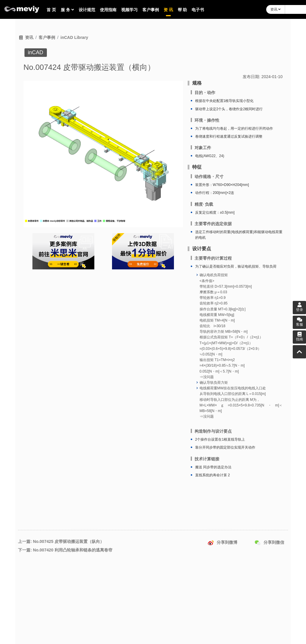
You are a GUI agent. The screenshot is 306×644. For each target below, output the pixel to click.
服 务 (67, 10)
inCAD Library (74, 37)
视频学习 (129, 10)
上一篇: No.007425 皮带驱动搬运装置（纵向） (61, 541)
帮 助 (182, 10)
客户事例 (151, 10)
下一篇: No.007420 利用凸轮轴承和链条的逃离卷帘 (65, 550)
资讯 (275, 9)
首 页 (51, 10)
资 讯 (168, 10)
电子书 (198, 10)
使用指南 (108, 10)
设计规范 (87, 10)
